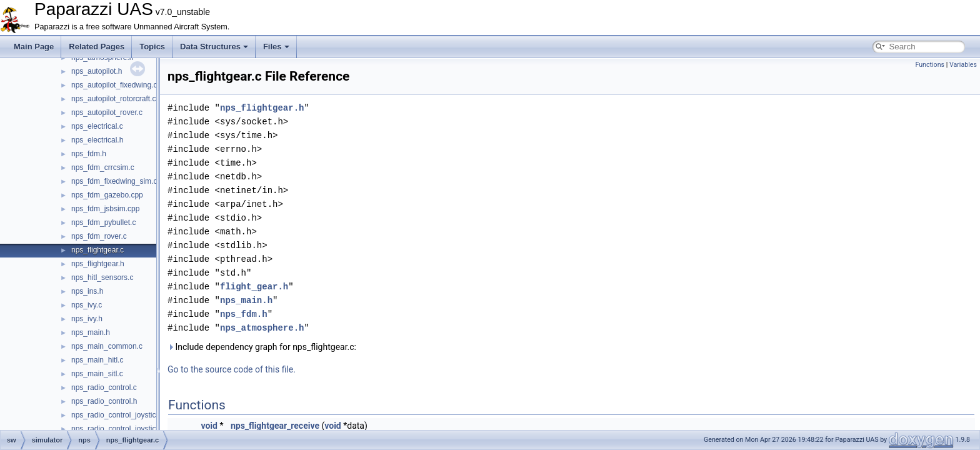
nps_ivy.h (87, 319)
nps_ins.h (87, 291)
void (209, 426)
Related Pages (97, 47)
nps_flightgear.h (98, 264)
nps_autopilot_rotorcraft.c (113, 99)
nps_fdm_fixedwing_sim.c (114, 181)
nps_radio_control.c (104, 387)
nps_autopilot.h (97, 71)
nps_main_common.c (107, 346)
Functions (930, 65)
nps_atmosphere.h (262, 328)
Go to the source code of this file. (232, 369)
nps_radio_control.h (104, 401)
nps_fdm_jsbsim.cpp (105, 209)
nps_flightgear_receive (275, 426)
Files (276, 47)
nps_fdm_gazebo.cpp (107, 195)
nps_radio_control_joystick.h (118, 429)
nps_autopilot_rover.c (107, 112)
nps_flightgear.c (97, 250)
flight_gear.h (254, 287)
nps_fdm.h (89, 154)
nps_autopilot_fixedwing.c (114, 85)
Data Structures (214, 47)
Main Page (34, 47)
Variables (963, 65)
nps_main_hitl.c (97, 360)
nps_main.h (91, 332)
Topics (152, 47)
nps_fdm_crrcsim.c (103, 167)
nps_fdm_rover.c (99, 236)
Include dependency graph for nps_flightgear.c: (262, 347)
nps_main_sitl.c (97, 374)
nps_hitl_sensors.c (102, 277)
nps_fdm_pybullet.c (103, 222)
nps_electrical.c (97, 126)
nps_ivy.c (87, 305)
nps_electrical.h (97, 140)
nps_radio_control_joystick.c (118, 415)
